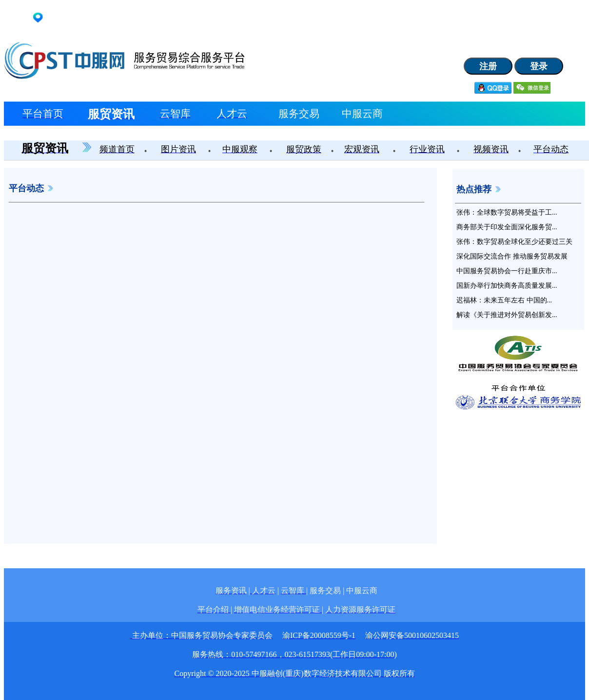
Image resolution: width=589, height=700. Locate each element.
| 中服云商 (360, 590)
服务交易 (299, 114)
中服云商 (362, 114)
